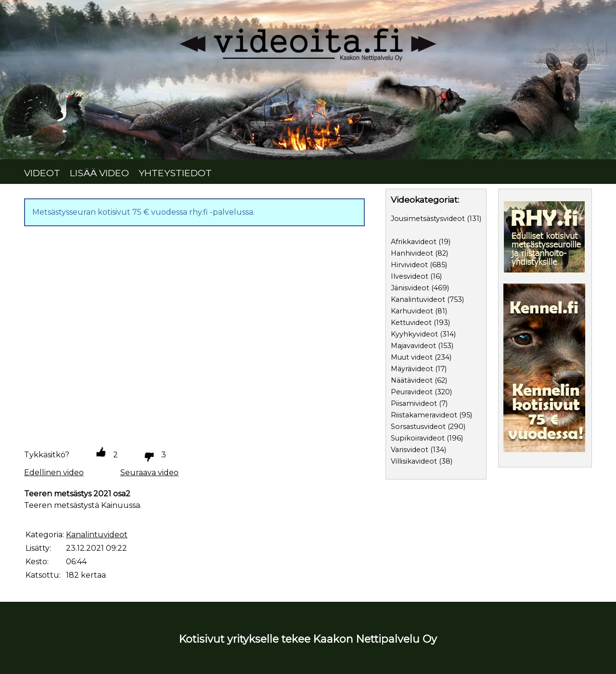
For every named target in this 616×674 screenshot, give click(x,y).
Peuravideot (412, 392)
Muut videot (412, 357)
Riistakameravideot (424, 415)
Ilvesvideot (410, 276)
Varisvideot (410, 450)
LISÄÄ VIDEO (99, 173)
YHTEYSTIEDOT (175, 173)
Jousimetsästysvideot (428, 219)
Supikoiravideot (418, 438)
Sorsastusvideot (418, 427)
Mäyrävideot (412, 369)
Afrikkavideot (414, 242)
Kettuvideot (411, 323)
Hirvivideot (409, 265)
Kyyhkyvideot (414, 334)
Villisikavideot (414, 461)
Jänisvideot (410, 288)
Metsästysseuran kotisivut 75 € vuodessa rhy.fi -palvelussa (143, 212)
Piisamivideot (414, 403)
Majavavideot (413, 346)
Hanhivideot (412, 253)
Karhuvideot (412, 311)
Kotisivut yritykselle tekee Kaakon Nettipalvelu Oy (308, 639)
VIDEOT (42, 173)
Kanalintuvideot (418, 299)
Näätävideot (412, 380)
